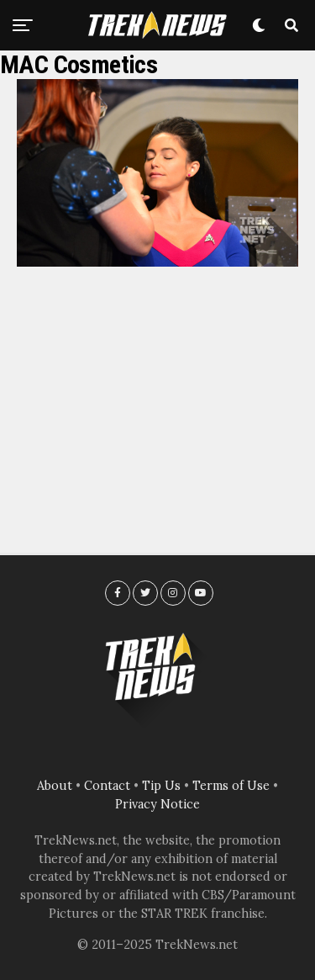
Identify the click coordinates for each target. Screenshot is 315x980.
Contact (107, 786)
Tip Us (161, 786)
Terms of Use (231, 786)
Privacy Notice (157, 804)
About (55, 786)
